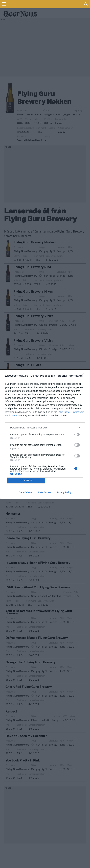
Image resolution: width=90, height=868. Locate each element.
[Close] (83, 376)
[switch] (77, 435)
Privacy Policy (64, 492)
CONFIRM (26, 480)
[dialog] (45, 434)
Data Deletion (26, 492)
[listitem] (45, 428)
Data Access (45, 492)
